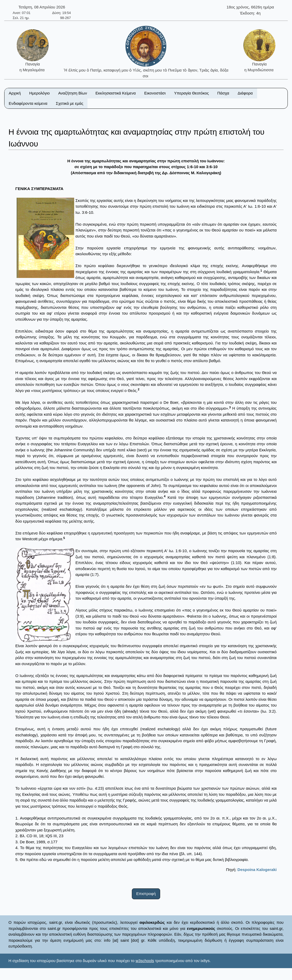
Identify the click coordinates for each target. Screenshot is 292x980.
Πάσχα (223, 93)
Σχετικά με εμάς (69, 103)
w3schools (145, 961)
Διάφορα (245, 93)
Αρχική (15, 93)
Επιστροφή (146, 894)
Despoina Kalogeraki (257, 870)
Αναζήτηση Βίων (73, 93)
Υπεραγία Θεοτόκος (192, 93)
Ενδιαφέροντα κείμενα (28, 103)
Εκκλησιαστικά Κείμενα (115, 93)
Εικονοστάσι (155, 93)
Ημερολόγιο (40, 93)
